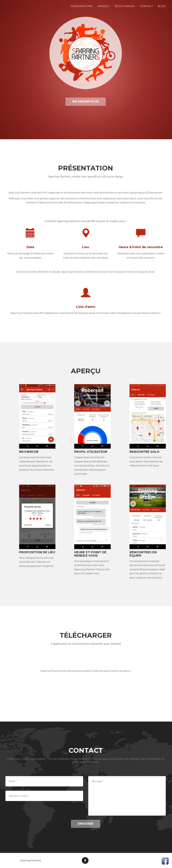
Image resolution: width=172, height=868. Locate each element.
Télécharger (125, 8)
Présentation (82, 8)
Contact (146, 8)
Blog (162, 8)
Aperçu (103, 8)
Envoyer (86, 824)
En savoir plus (86, 101)
